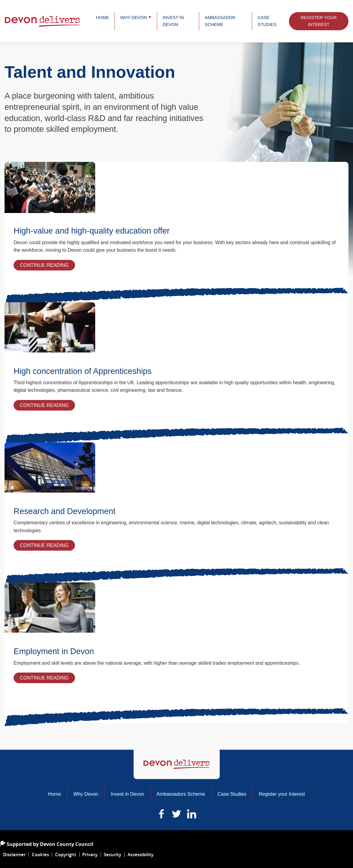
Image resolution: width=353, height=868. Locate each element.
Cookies (40, 854)
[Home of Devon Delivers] (177, 764)
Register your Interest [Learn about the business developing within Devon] (282, 794)
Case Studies (267, 21)
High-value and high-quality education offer (92, 231)
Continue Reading (47, 266)
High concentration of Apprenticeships (83, 371)
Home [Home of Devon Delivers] (55, 794)
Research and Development (65, 511)
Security (112, 854)
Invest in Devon (173, 21)
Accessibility (141, 854)
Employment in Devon (54, 651)
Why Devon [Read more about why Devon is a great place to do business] (86, 794)
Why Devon (134, 18)
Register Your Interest (319, 21)
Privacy (90, 854)
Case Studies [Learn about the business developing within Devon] (232, 794)
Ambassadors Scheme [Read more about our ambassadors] (181, 794)
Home (103, 18)
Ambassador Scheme (220, 21)
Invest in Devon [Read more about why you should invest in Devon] (128, 794)
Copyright (66, 854)
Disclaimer (14, 854)
